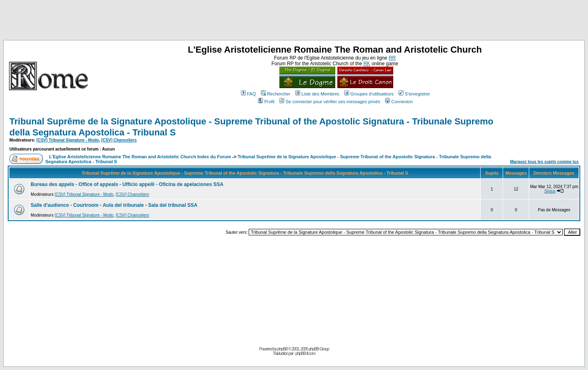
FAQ (248, 94)
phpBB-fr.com (305, 353)
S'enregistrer (414, 94)
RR (392, 58)
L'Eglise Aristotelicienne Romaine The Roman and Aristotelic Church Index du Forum (140, 157)
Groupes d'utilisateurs (369, 94)
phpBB (282, 349)
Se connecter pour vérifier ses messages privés (330, 102)
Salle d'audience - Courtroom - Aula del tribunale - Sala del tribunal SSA (114, 205)
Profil (266, 102)
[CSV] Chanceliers (119, 140)
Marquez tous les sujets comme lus (544, 162)
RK (367, 64)
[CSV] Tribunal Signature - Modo (68, 140)
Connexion (399, 102)
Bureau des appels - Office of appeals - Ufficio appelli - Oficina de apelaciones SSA (127, 184)
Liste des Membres (317, 94)
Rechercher (276, 94)
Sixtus (550, 191)
